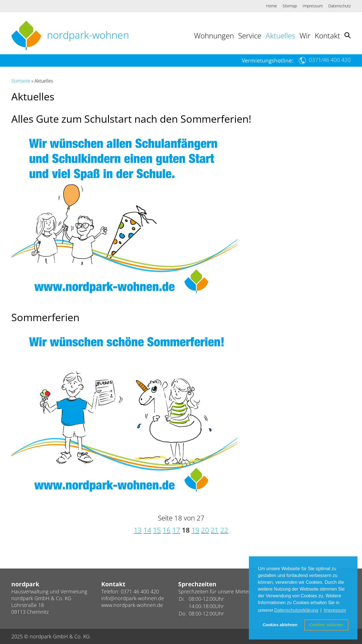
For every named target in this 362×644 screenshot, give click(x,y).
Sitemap (290, 6)
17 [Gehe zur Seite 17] (176, 530)
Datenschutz (340, 6)
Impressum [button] (335, 610)
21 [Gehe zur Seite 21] (215, 530)
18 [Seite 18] (186, 530)
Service (250, 36)
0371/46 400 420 (330, 60)
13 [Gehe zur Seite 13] (138, 530)
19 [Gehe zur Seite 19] (195, 530)
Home (271, 6)
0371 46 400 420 (140, 591)
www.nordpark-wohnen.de (132, 605)
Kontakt (327, 36)
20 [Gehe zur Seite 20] (205, 530)
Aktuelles (280, 36)
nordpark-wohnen (88, 35)
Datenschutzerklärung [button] (296, 610)
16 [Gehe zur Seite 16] (167, 530)
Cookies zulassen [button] (326, 625)
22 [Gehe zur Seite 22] (224, 530)
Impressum (313, 6)
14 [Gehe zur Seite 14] (147, 530)
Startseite (21, 81)
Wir (305, 36)
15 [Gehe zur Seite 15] (157, 530)
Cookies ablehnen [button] (280, 625)
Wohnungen (214, 36)
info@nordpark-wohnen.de (133, 598)
